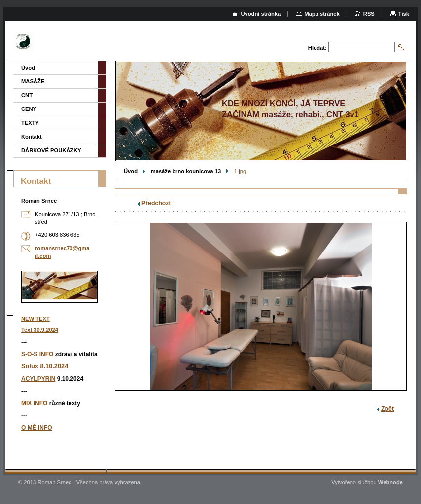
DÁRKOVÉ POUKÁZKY (51, 150)
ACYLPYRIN (38, 379)
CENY (29, 109)
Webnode (390, 482)
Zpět (387, 409)
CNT (27, 95)
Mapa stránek (322, 14)
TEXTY (30, 123)
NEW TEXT (35, 319)
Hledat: (317, 48)
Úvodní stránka (261, 14)
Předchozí (156, 203)
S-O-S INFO (38, 354)
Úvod (131, 171)
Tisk (404, 14)
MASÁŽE (33, 81)
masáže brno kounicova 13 (186, 171)
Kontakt (32, 137)
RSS (369, 14)
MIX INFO (34, 403)
